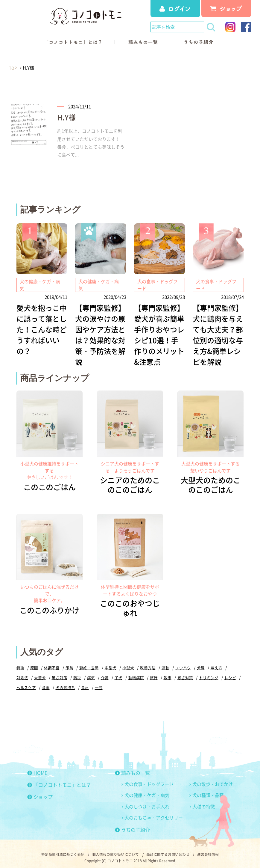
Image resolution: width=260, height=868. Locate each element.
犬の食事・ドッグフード (149, 779)
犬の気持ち (65, 683)
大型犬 (40, 673)
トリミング (209, 673)
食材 (85, 683)
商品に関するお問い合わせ (171, 850)
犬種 (201, 663)
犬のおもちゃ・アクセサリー (154, 813)
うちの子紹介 (132, 825)
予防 (69, 663)
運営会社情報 (215, 850)
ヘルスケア (26, 683)
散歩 (168, 673)
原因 (34, 663)
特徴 (20, 663)
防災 (77, 673)
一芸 (99, 683)
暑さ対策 (60, 673)
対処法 (22, 673)
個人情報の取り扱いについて (114, 850)
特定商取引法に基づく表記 (56, 850)
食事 (46, 683)
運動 (165, 663)
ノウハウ (183, 663)
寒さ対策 (185, 673)
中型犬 (111, 663)
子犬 (118, 673)
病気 (91, 673)
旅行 (154, 673)
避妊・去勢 (89, 663)
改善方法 (148, 663)
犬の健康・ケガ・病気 (147, 790)
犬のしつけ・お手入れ (147, 802)
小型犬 (128, 663)
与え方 (216, 663)
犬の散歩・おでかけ (213, 779)
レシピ (230, 673)
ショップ (40, 792)
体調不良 (52, 663)
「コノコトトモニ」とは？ (59, 780)
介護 (105, 673)
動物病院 (136, 673)
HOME (37, 768)
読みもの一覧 (132, 768)
